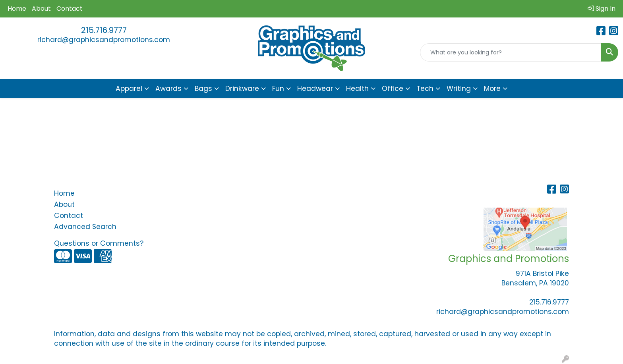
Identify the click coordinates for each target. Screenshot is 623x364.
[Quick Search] (511, 52)
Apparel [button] (129, 89)
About (41, 9)
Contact (70, 9)
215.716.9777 (104, 30)
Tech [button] (425, 89)
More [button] (492, 89)
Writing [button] (459, 89)
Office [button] (393, 89)
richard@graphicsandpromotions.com (104, 40)
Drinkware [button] (242, 89)
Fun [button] (278, 89)
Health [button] (357, 89)
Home (17, 9)
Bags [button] (203, 89)
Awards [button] (168, 89)
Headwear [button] (315, 89)
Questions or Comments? (99, 243)
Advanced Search (85, 227)
